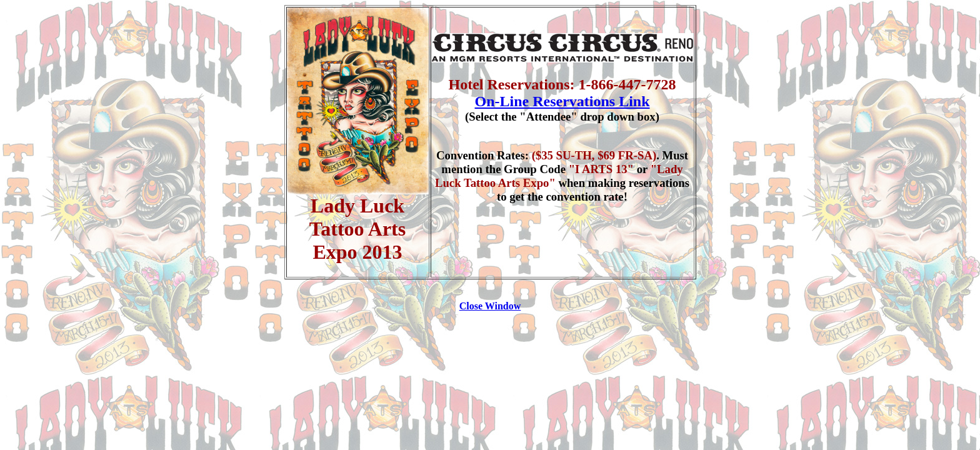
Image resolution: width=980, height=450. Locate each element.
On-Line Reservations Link (562, 101)
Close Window (490, 306)
